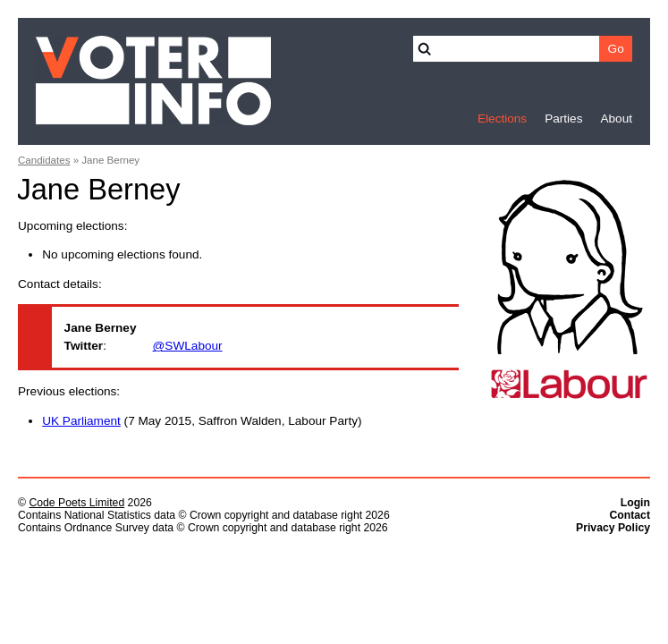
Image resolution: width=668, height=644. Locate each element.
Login (635, 503)
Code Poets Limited (76, 503)
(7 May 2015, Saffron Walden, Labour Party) (202, 421)
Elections (502, 119)
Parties (563, 119)
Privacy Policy (613, 528)
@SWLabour (188, 346)
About (616, 119)
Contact (630, 515)
